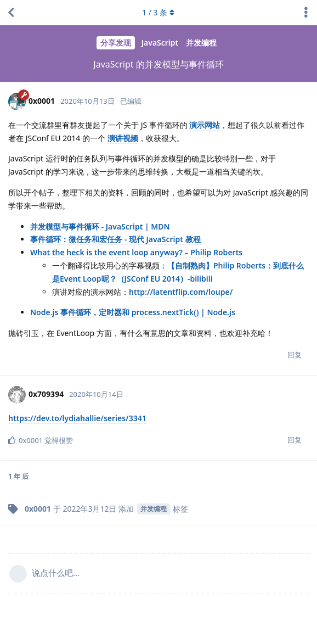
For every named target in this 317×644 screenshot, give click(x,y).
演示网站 (205, 125)
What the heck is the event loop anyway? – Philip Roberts (136, 252)
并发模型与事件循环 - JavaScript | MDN (100, 226)
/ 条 (159, 12)
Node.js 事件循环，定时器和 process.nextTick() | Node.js (133, 312)
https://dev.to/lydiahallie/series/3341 (77, 418)
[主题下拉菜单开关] (306, 13)
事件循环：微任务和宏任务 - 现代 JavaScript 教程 (115, 239)
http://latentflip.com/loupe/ (181, 292)
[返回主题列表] (11, 13)
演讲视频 (123, 138)
